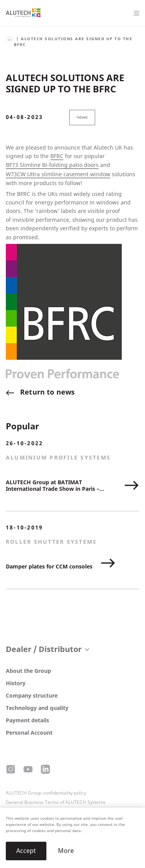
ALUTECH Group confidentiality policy (46, 793)
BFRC (57, 156)
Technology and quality (37, 708)
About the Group (28, 671)
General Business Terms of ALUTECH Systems (56, 802)
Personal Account (29, 733)
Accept (26, 851)
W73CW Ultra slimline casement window (58, 174)
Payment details (27, 721)
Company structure (32, 696)
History (16, 683)
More (66, 851)
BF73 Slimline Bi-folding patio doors (52, 165)
